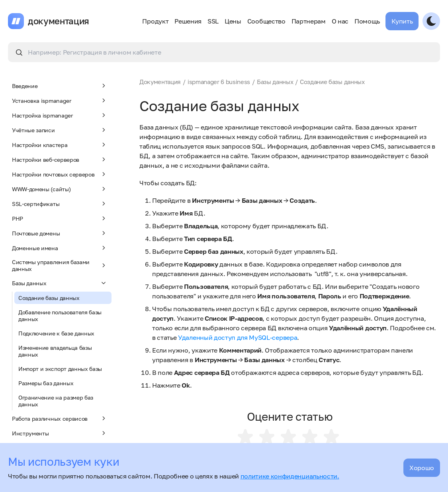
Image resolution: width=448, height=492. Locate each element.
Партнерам (309, 21)
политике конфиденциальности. (290, 476)
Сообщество (266, 21)
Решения (188, 21)
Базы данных (60, 283)
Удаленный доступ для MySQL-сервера (238, 337)
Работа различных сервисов (60, 418)
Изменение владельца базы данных (55, 351)
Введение (60, 86)
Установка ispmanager (60, 100)
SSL (213, 21)
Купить (402, 21)
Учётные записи (60, 130)
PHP (60, 218)
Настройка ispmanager (60, 115)
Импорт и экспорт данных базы (60, 369)
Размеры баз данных (46, 383)
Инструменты (60, 433)
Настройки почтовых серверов (60, 174)
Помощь (367, 21)
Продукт (155, 21)
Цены (233, 21)
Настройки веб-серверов (60, 159)
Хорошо (422, 468)
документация (59, 21)
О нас (340, 21)
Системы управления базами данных (60, 265)
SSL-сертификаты (60, 204)
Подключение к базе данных (56, 333)
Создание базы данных (49, 298)
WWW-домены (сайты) (60, 189)
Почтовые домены (60, 233)
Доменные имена (60, 248)
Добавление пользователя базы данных (60, 316)
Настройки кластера (60, 145)
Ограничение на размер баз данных (56, 401)
